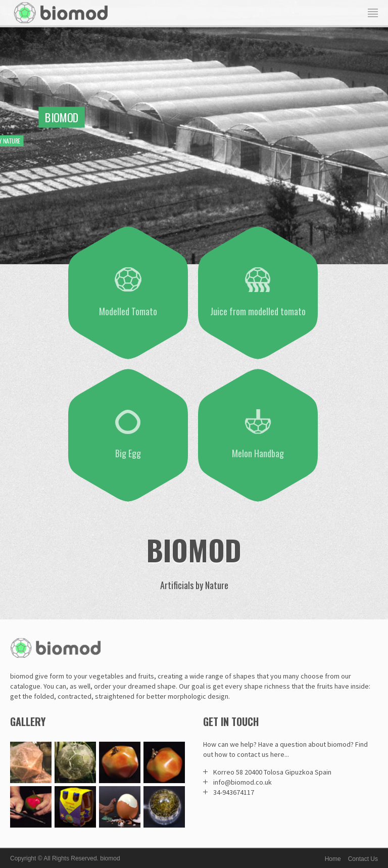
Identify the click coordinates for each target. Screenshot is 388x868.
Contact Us (363, 859)
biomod (110, 858)
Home (333, 859)
